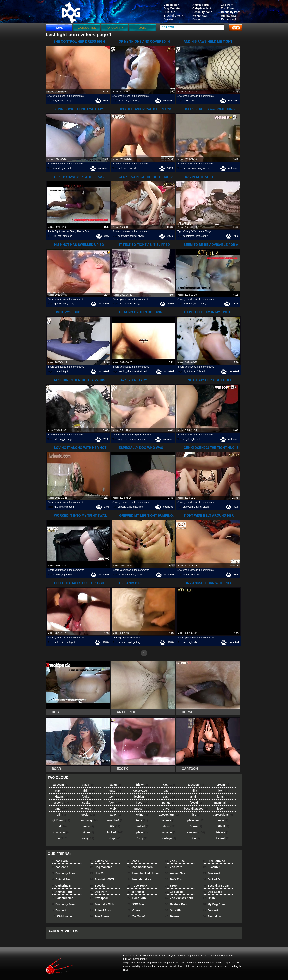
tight (126, 101)
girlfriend (61, 820)
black (88, 785)
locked (56, 168)
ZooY (133, 861)
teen (115, 797)
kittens (61, 797)
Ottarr (134, 910)
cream (223, 785)
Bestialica (212, 916)
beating (122, 371)
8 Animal (136, 892)
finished (201, 371)
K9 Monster (200, 16)
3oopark (211, 910)
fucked (128, 304)
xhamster (61, 832)
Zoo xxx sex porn (179, 898)
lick (54, 101)
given (141, 236)
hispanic (123, 642)
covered (134, 101)
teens (88, 826)
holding (133, 507)
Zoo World (212, 873)
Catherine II (229, 19)
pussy (68, 101)
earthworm (123, 236)
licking (142, 815)
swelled (63, 304)
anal (196, 797)
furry (120, 101)
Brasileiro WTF (174, 16)
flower (196, 826)
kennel (223, 838)
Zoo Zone (227, 8)
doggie (63, 439)
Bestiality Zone (202, 12)
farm (223, 797)
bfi (61, 815)
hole (199, 439)
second (61, 803)
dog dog (71, 13)
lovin (223, 820)
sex (60, 236)
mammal (223, 803)
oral (61, 826)
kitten (88, 832)
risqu (197, 304)
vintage (169, 838)
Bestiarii (198, 19)
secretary (128, 439)
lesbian (142, 797)
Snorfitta (173, 910)
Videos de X (172, 5)
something (197, 168)
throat (192, 371)
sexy (88, 838)
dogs (115, 838)
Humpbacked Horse (143, 873)
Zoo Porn (227, 5)
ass (185, 642)
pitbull (223, 826)
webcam (61, 785)
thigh (121, 575)
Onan (209, 898)
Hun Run (169, 12)
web (115, 809)
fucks (88, 797)
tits (115, 826)
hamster (169, 832)
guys (169, 809)
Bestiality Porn (231, 12)
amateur (67, 236)
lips (63, 642)
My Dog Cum (214, 904)
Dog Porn (99, 892)
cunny (205, 236)
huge (70, 439)
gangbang (88, 820)
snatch (57, 642)
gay (169, 791)
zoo (61, 838)
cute (115, 791)
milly (196, 791)
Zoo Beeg (174, 892)
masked (142, 826)
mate (70, 168)
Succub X (212, 867)
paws (186, 101)
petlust (169, 803)
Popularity (115, 28)
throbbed (69, 507)
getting (137, 642)
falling (134, 236)
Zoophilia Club (102, 904)
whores (88, 809)
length (186, 439)
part (61, 791)
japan (115, 785)
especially (123, 507)
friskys (223, 832)
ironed (132, 168)
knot (71, 304)
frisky (142, 785)
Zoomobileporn (140, 867)
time (61, 809)
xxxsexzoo (142, 791)
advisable (188, 304)
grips (206, 168)
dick (196, 642)
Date (143, 28)
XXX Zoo (136, 904)
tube (142, 820)
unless (186, 168)
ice (196, 838)
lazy (120, 439)
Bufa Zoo (174, 879)
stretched (142, 371)
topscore (196, 785)
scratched (130, 575)
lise (196, 815)
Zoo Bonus (100, 916)
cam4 (115, 815)
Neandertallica (139, 879)
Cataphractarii (202, 8)
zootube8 (115, 820)
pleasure (196, 820)
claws (140, 575)
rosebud (58, 371)
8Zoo (171, 886)
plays (142, 832)
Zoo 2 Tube (175, 861)
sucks (88, 803)
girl (55, 236)
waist (199, 575)
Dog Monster (172, 8)
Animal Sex (228, 16)
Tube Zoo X (137, 886)
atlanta (169, 820)
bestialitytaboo (196, 809)
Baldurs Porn (176, 904)
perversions (223, 815)
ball (120, 168)
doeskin (132, 371)
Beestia (169, 19)
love (223, 809)
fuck (115, 803)
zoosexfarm (169, 815)
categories (87, 28)
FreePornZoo (214, 861)
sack (125, 168)
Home (59, 28)
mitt (55, 507)
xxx (169, 785)
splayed (71, 642)
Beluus (172, 916)
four (193, 575)
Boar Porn (137, 898)
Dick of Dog (213, 879)
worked (57, 575)
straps (186, 575)
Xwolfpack (99, 898)
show (169, 826)
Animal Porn (200, 5)
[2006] (196, 803)
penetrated (188, 236)
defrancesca (141, 439)
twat (70, 575)
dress (60, 101)
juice (121, 304)
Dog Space (213, 892)
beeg (142, 803)
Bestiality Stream (217, 886)
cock (55, 439)
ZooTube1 (136, 916)
